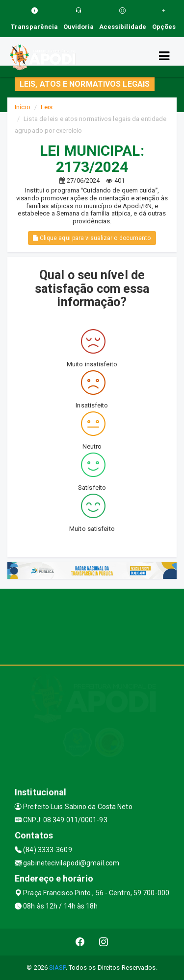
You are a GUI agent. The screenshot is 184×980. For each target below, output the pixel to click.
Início (23, 107)
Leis (47, 107)
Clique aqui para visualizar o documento (92, 238)
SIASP (57, 968)
